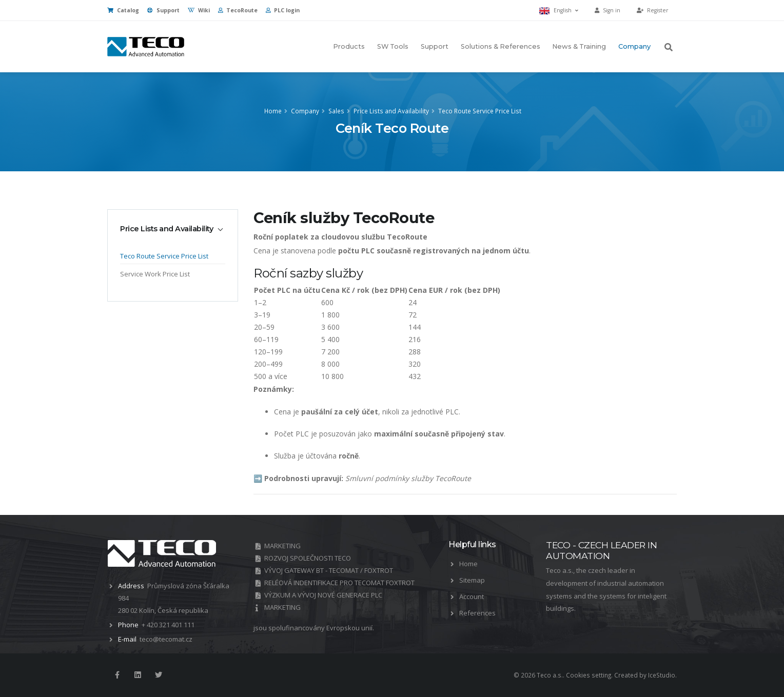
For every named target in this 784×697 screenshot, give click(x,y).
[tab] (173, 229)
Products (349, 46)
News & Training (579, 46)
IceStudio (662, 675)
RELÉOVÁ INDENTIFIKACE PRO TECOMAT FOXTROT (339, 583)
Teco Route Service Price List (480, 111)
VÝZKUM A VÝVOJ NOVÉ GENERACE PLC (323, 595)
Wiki (199, 10)
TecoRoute (238, 10)
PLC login (283, 10)
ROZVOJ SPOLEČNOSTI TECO (308, 558)
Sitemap (472, 580)
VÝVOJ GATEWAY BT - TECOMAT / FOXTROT (329, 570)
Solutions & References (501, 46)
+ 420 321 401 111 (168, 625)
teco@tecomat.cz (166, 639)
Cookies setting (589, 675)
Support (163, 10)
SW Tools (393, 46)
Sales (336, 111)
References (477, 613)
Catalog (123, 10)
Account (472, 596)
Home (273, 111)
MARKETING (282, 546)
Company (634, 46)
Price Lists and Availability (391, 111)
